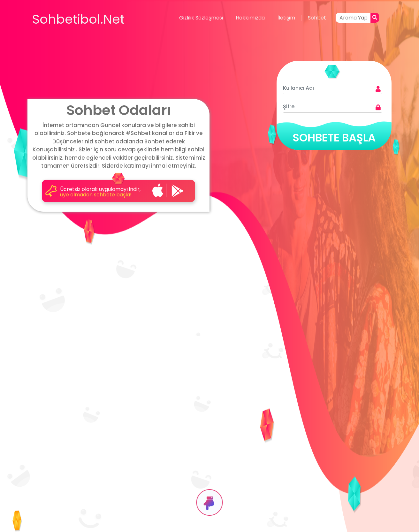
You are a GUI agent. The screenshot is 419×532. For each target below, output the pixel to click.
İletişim (286, 18)
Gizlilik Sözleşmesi (201, 18)
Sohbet (317, 18)
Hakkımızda (250, 18)
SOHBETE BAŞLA (334, 138)
